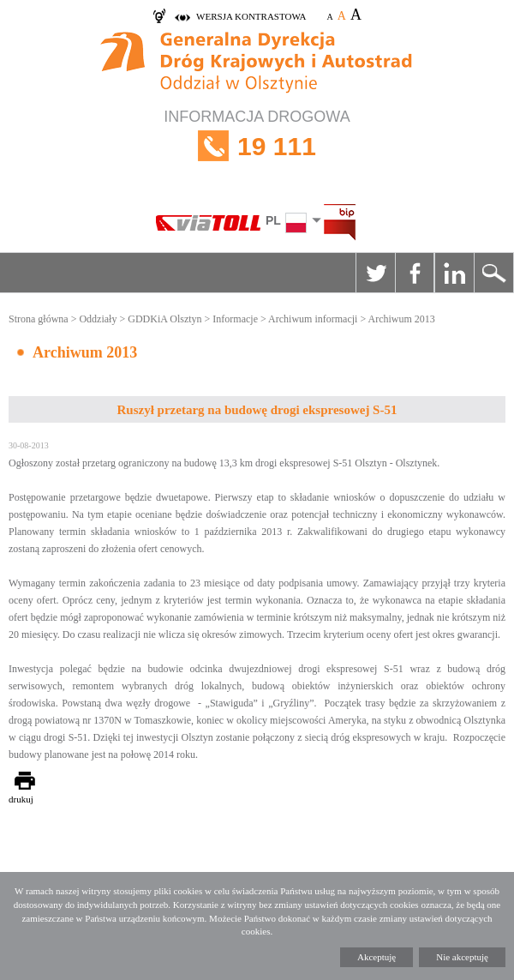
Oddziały (98, 319)
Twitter (375, 273)
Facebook (415, 273)
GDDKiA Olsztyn (164, 319)
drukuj (21, 799)
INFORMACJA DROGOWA (257, 146)
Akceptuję (377, 957)
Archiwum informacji (313, 319)
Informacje (235, 319)
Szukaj (493, 273)
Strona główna (39, 319)
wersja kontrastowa (251, 16)
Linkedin (454, 273)
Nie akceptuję (462, 957)
